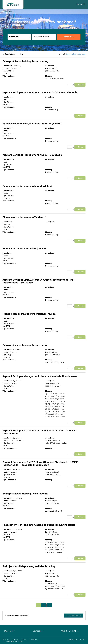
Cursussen (16, 639)
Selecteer (80, 85)
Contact (25, 639)
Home (5, 12)
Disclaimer (34, 639)
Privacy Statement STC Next (14, 641)
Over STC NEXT (70, 631)
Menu (81, 4)
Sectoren (38, 631)
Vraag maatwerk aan (74, 615)
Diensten (10, 631)
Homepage (6, 639)
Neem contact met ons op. (76, 54)
